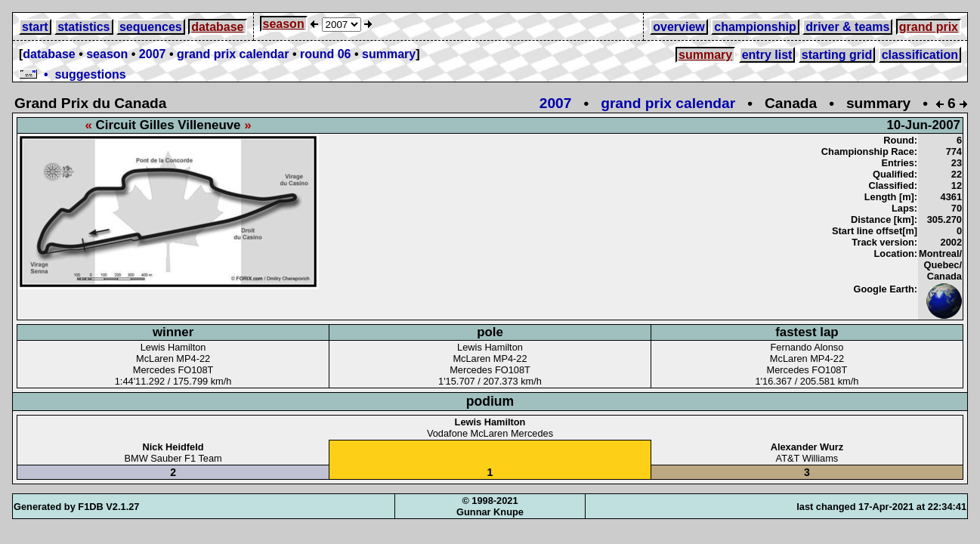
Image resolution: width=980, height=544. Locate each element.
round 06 (326, 54)
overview (679, 27)
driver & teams (847, 27)
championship (755, 27)
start (35, 27)
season (284, 24)
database (217, 27)
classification (920, 55)
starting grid (837, 55)
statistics (83, 27)
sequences (151, 27)
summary (389, 54)
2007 (153, 54)
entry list (767, 55)
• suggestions (73, 74)
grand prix (929, 27)
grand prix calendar (233, 54)
